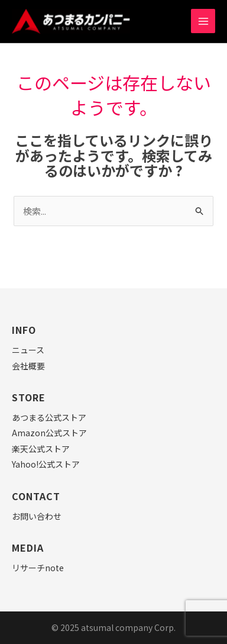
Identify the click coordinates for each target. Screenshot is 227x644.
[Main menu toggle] (203, 21)
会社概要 (28, 366)
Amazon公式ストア (49, 433)
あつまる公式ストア (49, 417)
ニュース (28, 350)
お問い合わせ (37, 516)
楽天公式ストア (41, 449)
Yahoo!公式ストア (46, 464)
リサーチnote (38, 568)
